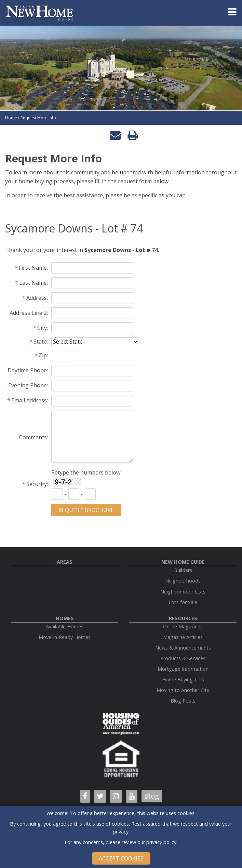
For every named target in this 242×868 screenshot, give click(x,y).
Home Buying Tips (183, 679)
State (40, 342)
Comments (33, 437)
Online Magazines (183, 626)
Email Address (29, 400)
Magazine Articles (183, 637)
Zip (43, 355)
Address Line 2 (28, 313)
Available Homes (65, 626)
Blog (152, 796)
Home (11, 118)
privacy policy (161, 842)
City (42, 328)
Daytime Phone (27, 370)
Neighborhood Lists (183, 592)
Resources (183, 618)
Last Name (33, 283)
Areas (65, 562)
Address (37, 298)
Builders (183, 570)
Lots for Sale (183, 602)
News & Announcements (183, 648)
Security (37, 484)
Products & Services (183, 658)
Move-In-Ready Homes (65, 637)
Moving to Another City (183, 690)
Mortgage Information (183, 669)
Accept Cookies (121, 858)
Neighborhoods (183, 581)
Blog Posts (183, 701)
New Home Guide (183, 562)
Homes (65, 618)
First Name (33, 268)
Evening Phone (28, 385)
